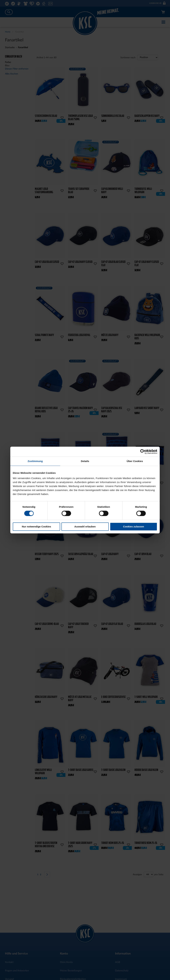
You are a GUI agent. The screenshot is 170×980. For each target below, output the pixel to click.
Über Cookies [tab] (135, 461)
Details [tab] (85, 461)
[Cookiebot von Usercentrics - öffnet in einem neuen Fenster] (143, 452)
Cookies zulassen (134, 527)
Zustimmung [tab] (35, 461)
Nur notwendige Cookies (37, 527)
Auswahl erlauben (85, 527)
